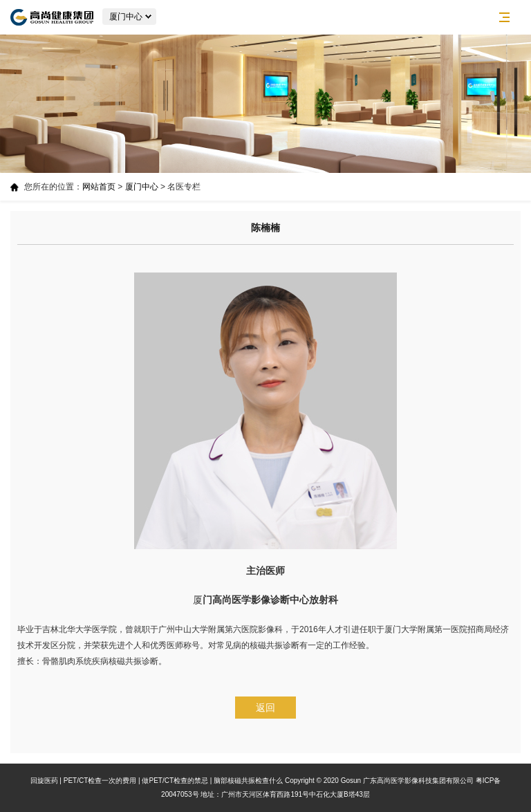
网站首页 (99, 187)
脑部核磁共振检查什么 (248, 781)
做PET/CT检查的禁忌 (175, 781)
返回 (265, 708)
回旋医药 (44, 781)
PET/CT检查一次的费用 (100, 781)
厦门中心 (142, 187)
